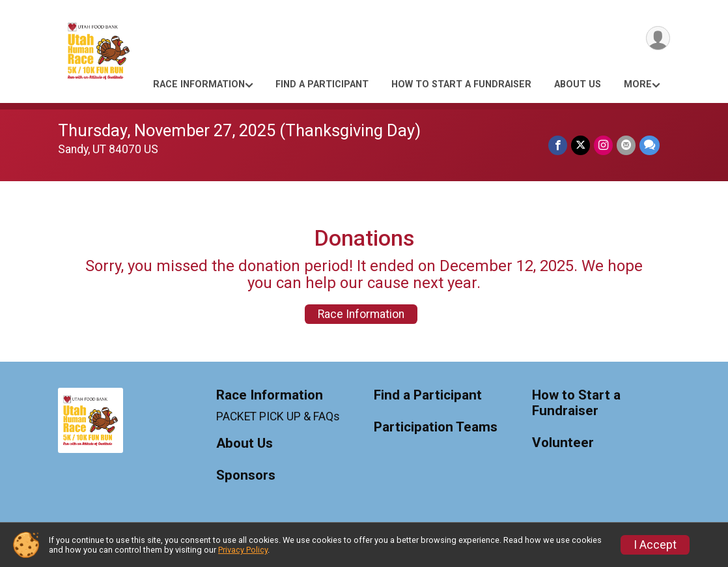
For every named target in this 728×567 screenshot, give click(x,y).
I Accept (655, 545)
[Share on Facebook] (558, 145)
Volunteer (563, 443)
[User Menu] (658, 38)
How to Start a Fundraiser (461, 84)
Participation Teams (436, 427)
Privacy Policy (243, 550)
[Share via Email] (626, 145)
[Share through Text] (650, 145)
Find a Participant (322, 84)
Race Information (199, 84)
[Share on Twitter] (581, 145)
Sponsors (246, 475)
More (638, 84)
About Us (578, 84)
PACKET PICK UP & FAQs (278, 416)
